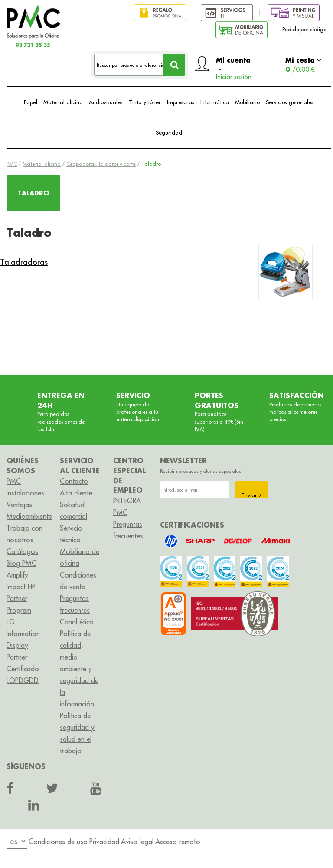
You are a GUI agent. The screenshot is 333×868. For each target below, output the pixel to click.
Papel (31, 102)
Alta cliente (76, 493)
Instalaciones (25, 493)
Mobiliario (247, 102)
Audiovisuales (106, 102)
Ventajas (19, 505)
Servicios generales (290, 102)
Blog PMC (21, 563)
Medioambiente (29, 516)
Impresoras (181, 102)
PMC (12, 164)
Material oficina (63, 102)
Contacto (74, 481)
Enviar (251, 495)
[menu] (17, 841)
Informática (215, 102)
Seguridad (169, 132)
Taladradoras (24, 262)
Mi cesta (303, 64)
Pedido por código (304, 29)
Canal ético (77, 622)
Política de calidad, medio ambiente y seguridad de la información (79, 669)
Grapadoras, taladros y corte (101, 164)
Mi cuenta (234, 66)
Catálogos (22, 551)
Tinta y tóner (145, 102)
